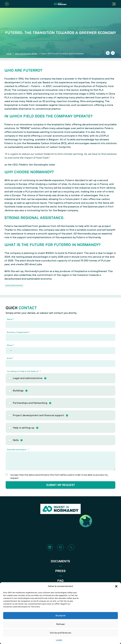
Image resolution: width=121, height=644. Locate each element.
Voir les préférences (60, 633)
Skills (16, 440)
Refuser (61, 624)
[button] (116, 586)
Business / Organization (18, 332)
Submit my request (61, 485)
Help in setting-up (24, 428)
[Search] (7, 4)
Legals (59, 640)
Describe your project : (18, 450)
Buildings (18, 391)
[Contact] (60, 547)
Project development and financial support (39, 415)
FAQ (60, 581)
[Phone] (60, 351)
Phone (10, 345)
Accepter (61, 616)
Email (10, 358)
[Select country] (9, 351)
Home (9, 54)
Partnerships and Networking (30, 403)
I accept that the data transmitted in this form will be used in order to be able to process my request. (59, 477)
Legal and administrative (28, 378)
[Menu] (114, 4)
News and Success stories (26, 54)
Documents (60, 561)
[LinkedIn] (50, 547)
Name (10, 319)
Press (60, 571)
